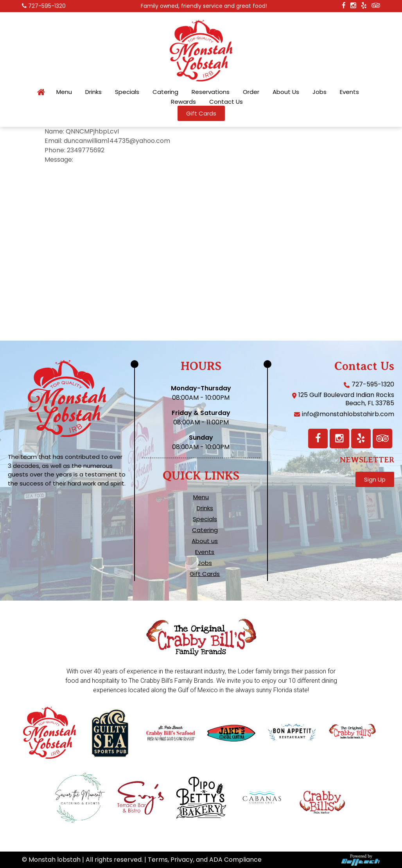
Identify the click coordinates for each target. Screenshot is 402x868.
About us (205, 541)
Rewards (183, 102)
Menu (64, 92)
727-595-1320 (47, 6)
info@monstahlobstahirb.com (348, 414)
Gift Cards (205, 574)
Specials (127, 92)
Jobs (319, 92)
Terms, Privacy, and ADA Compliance (205, 860)
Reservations (211, 92)
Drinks (93, 92)
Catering (165, 92)
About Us (286, 92)
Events (349, 92)
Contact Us (226, 102)
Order (251, 92)
